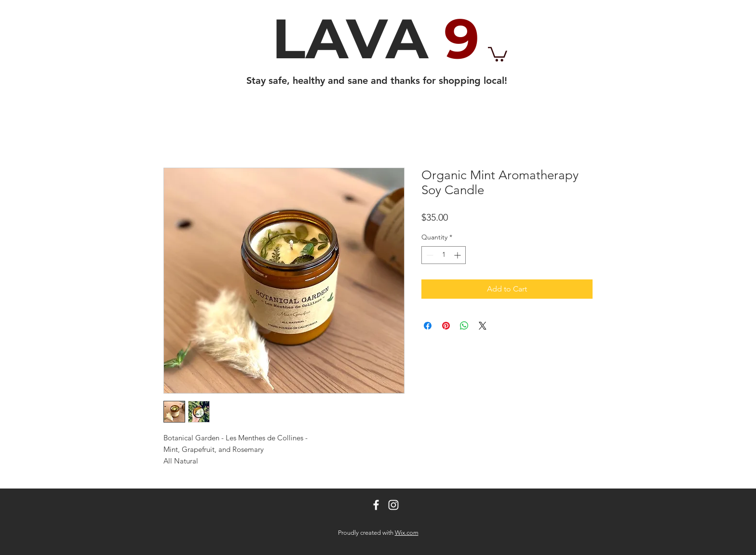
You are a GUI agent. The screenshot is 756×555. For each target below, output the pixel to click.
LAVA (376, 39)
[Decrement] (429, 255)
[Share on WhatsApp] (464, 326)
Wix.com (407, 533)
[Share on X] (483, 326)
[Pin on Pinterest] (446, 326)
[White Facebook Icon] (376, 505)
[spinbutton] (444, 255)
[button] (498, 53)
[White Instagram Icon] (393, 505)
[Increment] (458, 255)
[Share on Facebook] (428, 326)
